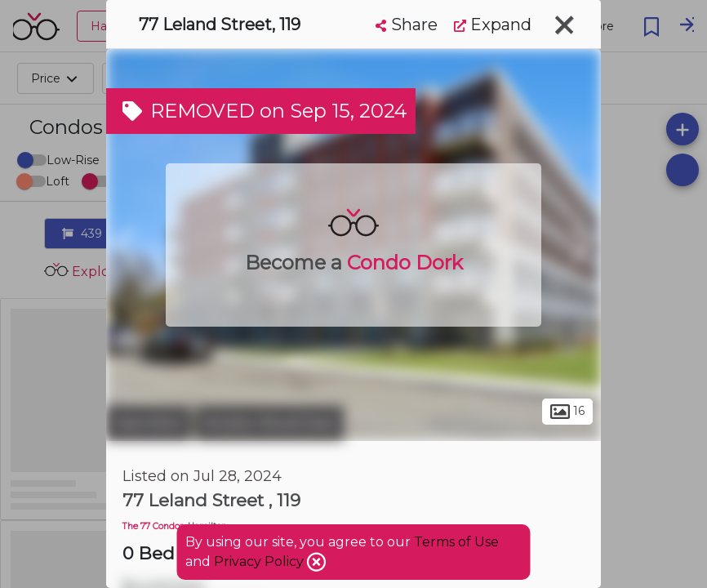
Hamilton (149, 423)
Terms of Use (456, 542)
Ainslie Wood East (269, 423)
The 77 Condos (153, 526)
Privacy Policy (260, 561)
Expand (493, 24)
